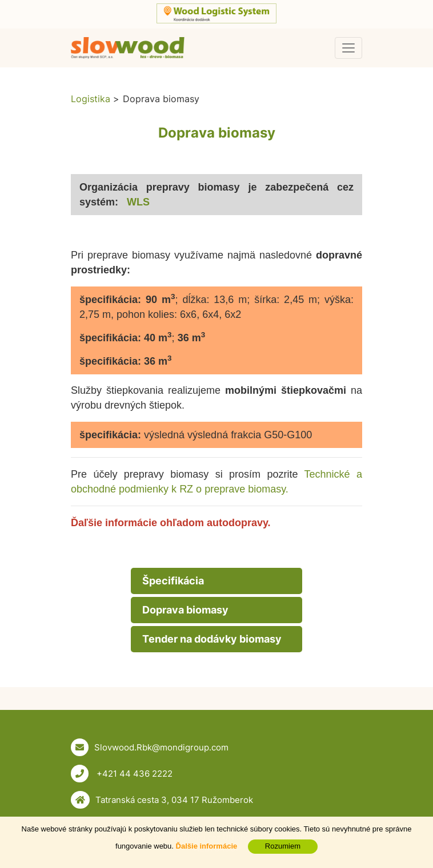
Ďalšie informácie (207, 846)
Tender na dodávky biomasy (212, 639)
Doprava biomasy (185, 610)
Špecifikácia (173, 581)
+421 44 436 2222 (133, 774)
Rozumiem (283, 846)
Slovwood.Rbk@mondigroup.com (161, 747)
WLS (140, 202)
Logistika (91, 99)
